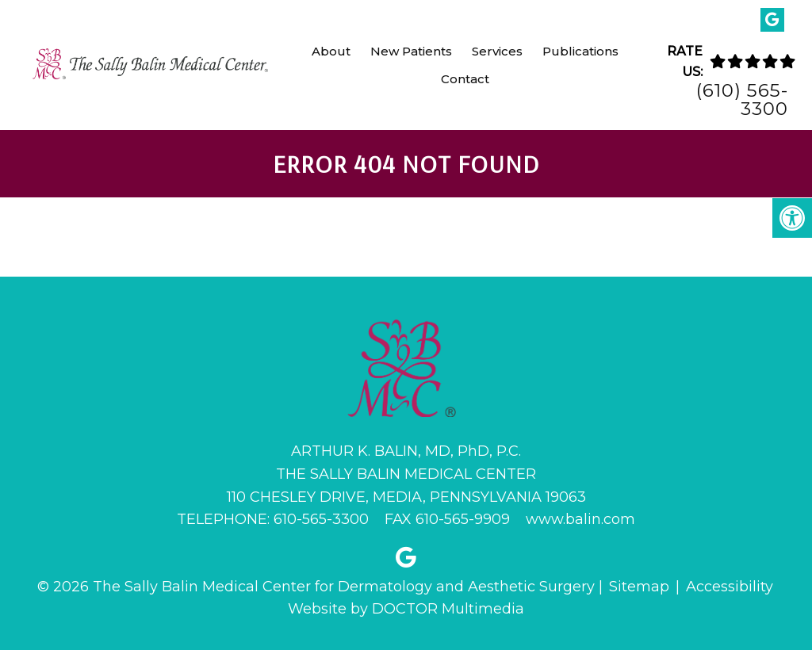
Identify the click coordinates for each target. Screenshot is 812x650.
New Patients (411, 51)
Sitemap (639, 587)
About (331, 51)
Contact (465, 79)
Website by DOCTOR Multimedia (406, 609)
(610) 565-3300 (742, 100)
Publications (580, 51)
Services (497, 51)
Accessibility (730, 587)
